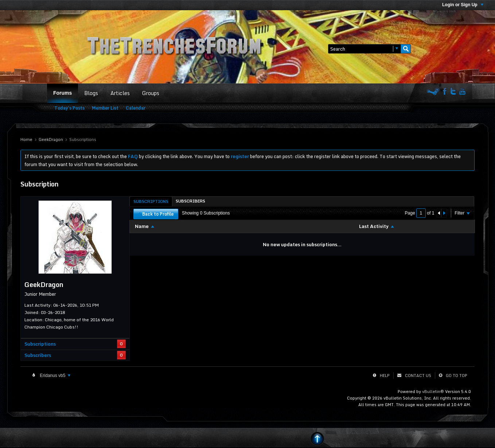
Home (26, 139)
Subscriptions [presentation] (151, 201)
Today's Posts (69, 108)
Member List (105, 108)
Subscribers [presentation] (190, 201)
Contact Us (418, 376)
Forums (63, 93)
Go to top (457, 376)
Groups (151, 93)
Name (142, 226)
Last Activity (374, 226)
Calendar (136, 108)
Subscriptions (40, 344)
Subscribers (38, 355)
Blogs (91, 93)
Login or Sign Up (463, 5)
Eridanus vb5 (54, 376)
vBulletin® (433, 392)
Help (385, 376)
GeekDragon (51, 139)
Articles (120, 93)
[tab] (151, 201)
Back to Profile (156, 214)
